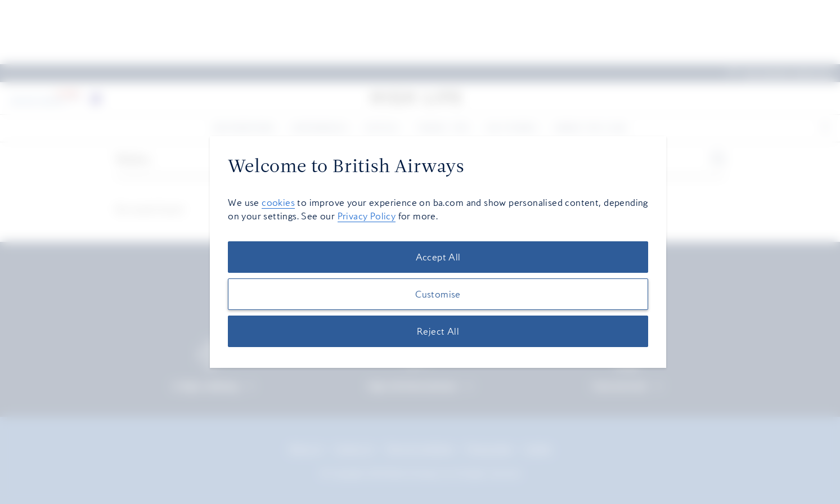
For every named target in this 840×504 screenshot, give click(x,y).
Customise (438, 294)
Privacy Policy (367, 216)
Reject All (438, 331)
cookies (278, 202)
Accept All (438, 257)
